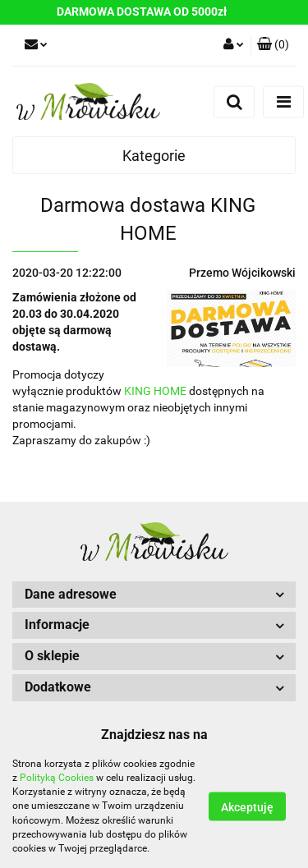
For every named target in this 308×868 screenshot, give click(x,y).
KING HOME (155, 391)
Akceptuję (247, 807)
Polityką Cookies (57, 778)
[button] (273, 45)
